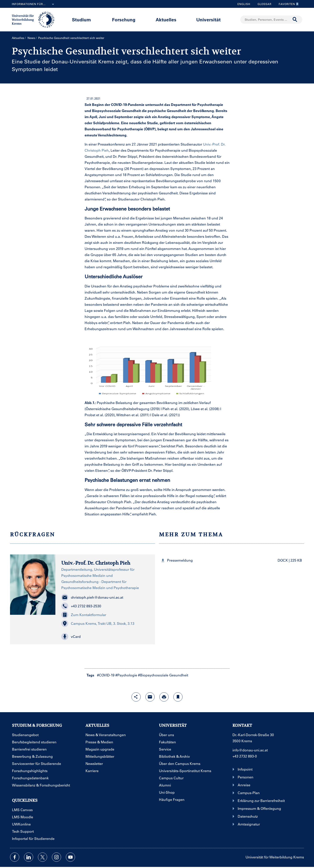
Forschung (124, 20)
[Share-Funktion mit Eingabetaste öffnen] (136, 697)
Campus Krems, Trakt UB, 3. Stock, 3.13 (98, 623)
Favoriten (288, 4)
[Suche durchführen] (295, 20)
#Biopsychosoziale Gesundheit (163, 675)
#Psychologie (126, 675)
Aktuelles (166, 20)
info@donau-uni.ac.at (250, 750)
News (31, 38)
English (244, 4)
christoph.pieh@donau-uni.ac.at (92, 597)
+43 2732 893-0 (245, 756)
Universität (208, 20)
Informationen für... (34, 4)
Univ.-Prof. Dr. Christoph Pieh (96, 563)
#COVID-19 (106, 675)
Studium (81, 20)
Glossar (263, 4)
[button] (105, 637)
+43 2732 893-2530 (81, 606)
